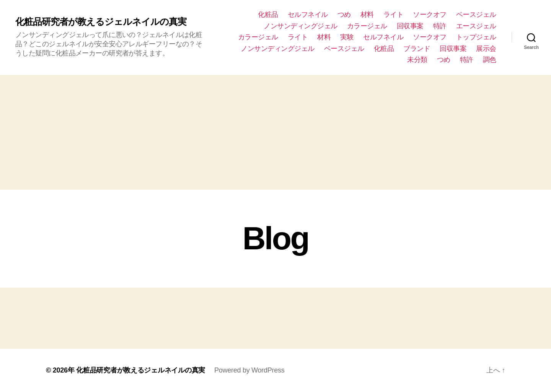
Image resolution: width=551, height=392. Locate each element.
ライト (394, 15)
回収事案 (410, 26)
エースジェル (476, 26)
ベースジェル (476, 15)
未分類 (417, 60)
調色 (490, 60)
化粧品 (268, 15)
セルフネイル (308, 15)
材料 (367, 15)
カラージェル (367, 26)
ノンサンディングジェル (301, 26)
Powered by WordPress (249, 370)
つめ (344, 15)
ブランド (417, 49)
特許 (440, 26)
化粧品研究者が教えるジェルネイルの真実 (101, 22)
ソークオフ (430, 15)
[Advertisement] (275, 132)
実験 (347, 37)
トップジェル (476, 37)
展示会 (486, 49)
